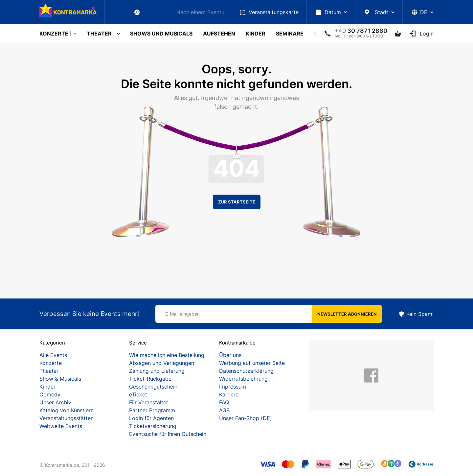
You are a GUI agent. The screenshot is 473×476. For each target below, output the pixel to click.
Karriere (229, 394)
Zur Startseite (237, 202)
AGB (224, 410)
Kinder (256, 34)
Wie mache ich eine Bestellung (167, 355)
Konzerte (54, 34)
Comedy (50, 394)
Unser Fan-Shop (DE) (246, 418)
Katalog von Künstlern (67, 410)
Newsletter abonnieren (347, 314)
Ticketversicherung (153, 426)
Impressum (233, 387)
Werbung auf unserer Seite (252, 363)
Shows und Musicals (161, 34)
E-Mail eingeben (182, 314)
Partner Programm (152, 410)
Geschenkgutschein (153, 387)
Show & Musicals (60, 379)
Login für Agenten (151, 418)
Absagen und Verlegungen (162, 363)
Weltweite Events (61, 426)
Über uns (230, 355)
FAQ (224, 402)
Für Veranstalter (149, 402)
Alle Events (53, 355)
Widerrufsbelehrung (243, 379)
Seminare (290, 34)
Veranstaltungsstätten (67, 418)
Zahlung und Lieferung (157, 371)
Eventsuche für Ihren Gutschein (168, 434)
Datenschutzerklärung (246, 371)
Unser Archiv (55, 402)
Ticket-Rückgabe (150, 379)
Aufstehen (219, 34)
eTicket (138, 394)
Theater (99, 34)
